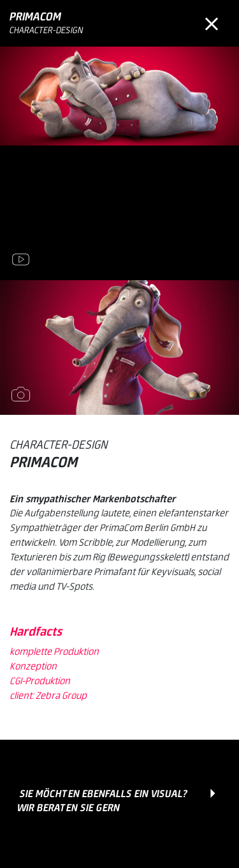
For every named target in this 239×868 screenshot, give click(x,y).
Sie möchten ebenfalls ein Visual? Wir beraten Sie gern (102, 801)
